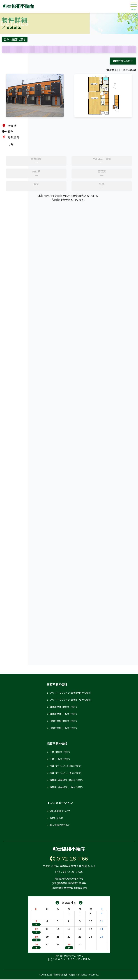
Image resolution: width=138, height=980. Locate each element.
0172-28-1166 (69, 859)
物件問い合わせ (123, 62)
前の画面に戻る (15, 40)
